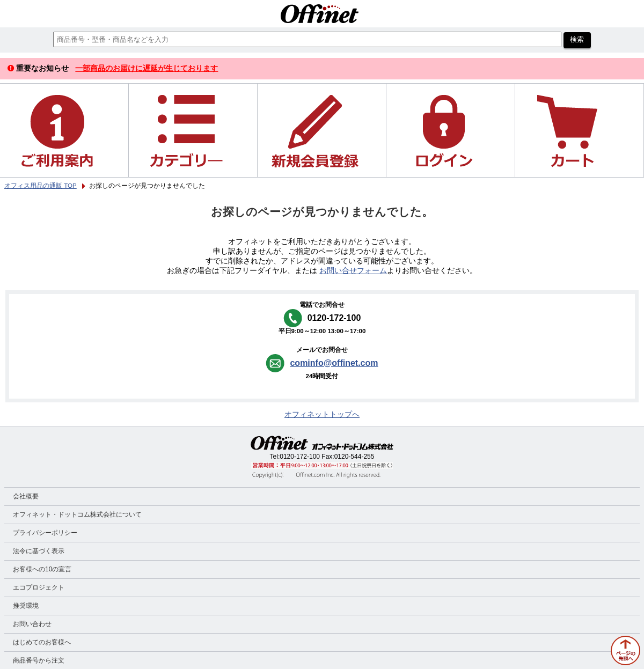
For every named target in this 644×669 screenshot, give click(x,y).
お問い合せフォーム (353, 271)
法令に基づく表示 (39, 551)
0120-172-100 (300, 457)
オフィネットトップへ (322, 414)
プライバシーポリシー (45, 533)
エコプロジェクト (39, 587)
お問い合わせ (32, 624)
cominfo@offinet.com (334, 363)
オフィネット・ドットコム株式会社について (77, 514)
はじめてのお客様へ (42, 642)
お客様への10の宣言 (42, 569)
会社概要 (26, 496)
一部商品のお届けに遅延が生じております (147, 68)
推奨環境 (26, 606)
